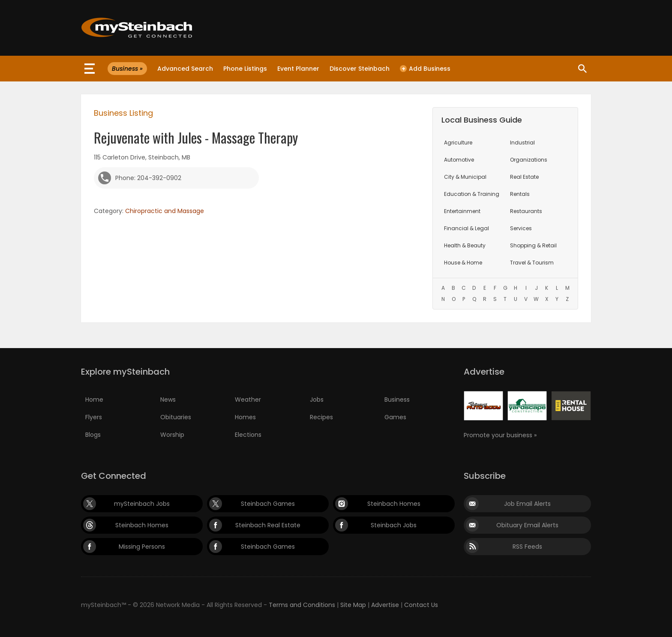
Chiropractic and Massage (165, 211)
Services (521, 228)
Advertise (385, 605)
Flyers (94, 417)
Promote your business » (500, 435)
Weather (248, 400)
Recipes (321, 417)
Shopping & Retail (533, 245)
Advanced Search (185, 69)
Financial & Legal (466, 228)
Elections (248, 435)
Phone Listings (245, 69)
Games (395, 417)
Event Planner (298, 69)
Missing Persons (142, 547)
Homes (245, 417)
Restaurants (526, 211)
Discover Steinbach (360, 69)
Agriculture (458, 143)
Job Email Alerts (527, 504)
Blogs (93, 435)
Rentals (520, 194)
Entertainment (462, 211)
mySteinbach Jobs (142, 504)
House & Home (463, 263)
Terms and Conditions (302, 605)
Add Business (425, 69)
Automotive (459, 160)
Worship (172, 435)
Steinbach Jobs (394, 525)
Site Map (353, 605)
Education (472, 194)
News (168, 400)
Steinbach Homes (394, 504)
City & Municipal (465, 177)
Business (397, 400)
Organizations (529, 160)
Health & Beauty (465, 245)
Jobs (317, 400)
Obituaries (176, 417)
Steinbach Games (268, 504)
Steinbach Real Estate (268, 525)
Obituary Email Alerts (527, 525)
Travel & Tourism (532, 263)
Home (94, 400)
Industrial (522, 143)
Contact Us (421, 605)
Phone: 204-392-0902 (148, 178)
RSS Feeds (527, 547)
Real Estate (524, 177)
